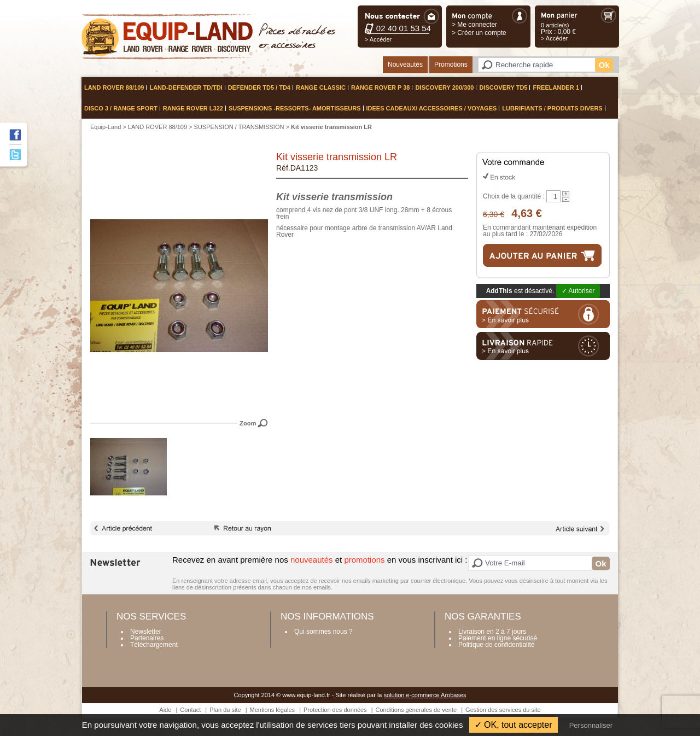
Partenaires (147, 638)
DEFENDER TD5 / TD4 (259, 87)
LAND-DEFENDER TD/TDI (186, 87)
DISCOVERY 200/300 (444, 87)
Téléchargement (154, 645)
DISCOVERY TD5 (503, 87)
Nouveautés (405, 65)
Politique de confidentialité (496, 645)
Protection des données (335, 710)
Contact (190, 710)
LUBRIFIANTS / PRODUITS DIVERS (552, 108)
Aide (165, 710)
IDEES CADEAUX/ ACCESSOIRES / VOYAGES (432, 108)
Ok (604, 65)
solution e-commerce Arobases (425, 695)
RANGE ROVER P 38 (380, 87)
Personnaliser (591, 725)
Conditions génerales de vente (416, 710)
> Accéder (378, 39)
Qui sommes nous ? (323, 632)
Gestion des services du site (503, 710)
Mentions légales (273, 710)
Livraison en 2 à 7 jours (492, 632)
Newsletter (146, 632)
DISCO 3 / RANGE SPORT (121, 108)
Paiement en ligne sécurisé (498, 638)
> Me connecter (474, 25)
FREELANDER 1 (556, 87)
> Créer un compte (479, 33)
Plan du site (225, 710)
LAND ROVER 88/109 (114, 87)
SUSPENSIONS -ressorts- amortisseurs (295, 108)
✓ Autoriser (578, 291)
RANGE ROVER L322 (193, 108)
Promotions (451, 65)
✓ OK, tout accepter (514, 725)
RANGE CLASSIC (321, 87)
